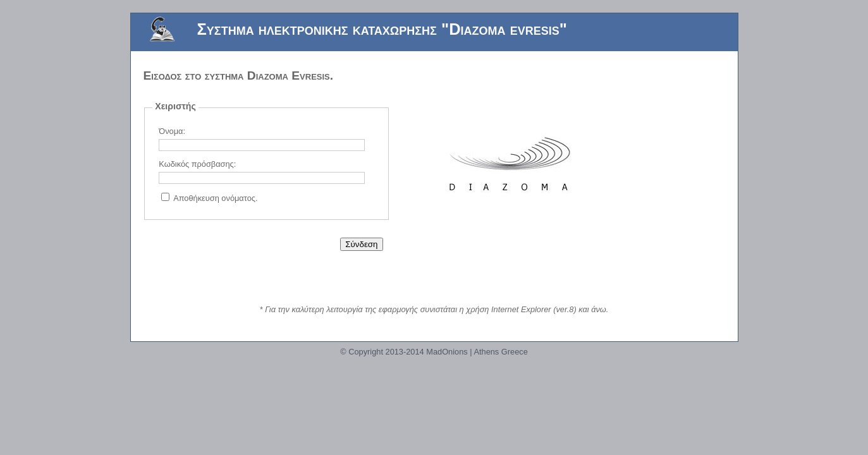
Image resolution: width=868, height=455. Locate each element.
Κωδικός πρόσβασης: (197, 164)
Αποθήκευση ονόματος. (215, 198)
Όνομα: (172, 131)
